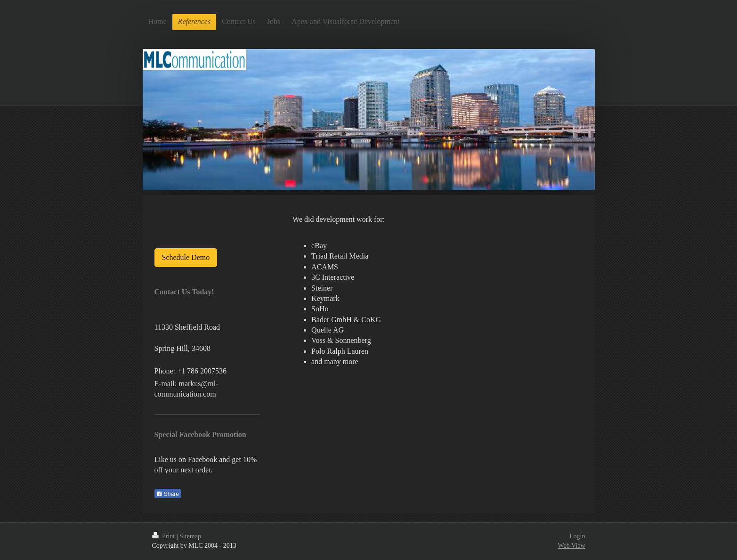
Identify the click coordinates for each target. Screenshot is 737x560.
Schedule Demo (186, 257)
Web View (571, 546)
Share (168, 494)
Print (164, 536)
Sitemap (190, 536)
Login (577, 536)
